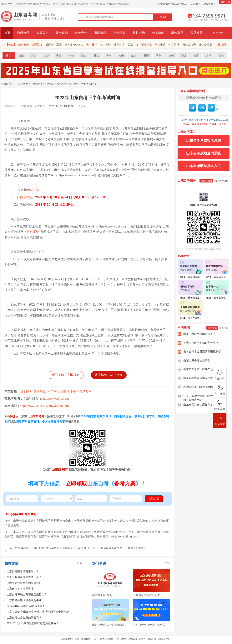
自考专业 (81, 33)
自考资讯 (23, 33)
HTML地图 (193, 4)
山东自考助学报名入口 (204, 166)
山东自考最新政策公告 (146, 595)
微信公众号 (189, 45)
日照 (146, 56)
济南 (21, 56)
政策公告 (43, 33)
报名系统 (33, 232)
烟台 (84, 56)
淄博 (46, 56)
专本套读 (158, 33)
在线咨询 (220, 45)
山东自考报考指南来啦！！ (23, 571)
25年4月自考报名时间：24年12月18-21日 (205, 120)
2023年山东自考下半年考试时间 (77, 84)
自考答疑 (51, 84)
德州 (171, 56)
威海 (134, 56)
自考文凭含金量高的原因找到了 (25, 583)
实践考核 (133, 45)
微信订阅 (225, 2)
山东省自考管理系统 (30, 45)
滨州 (159, 56)
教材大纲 (139, 33)
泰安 (121, 56)
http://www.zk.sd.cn (55, 399)
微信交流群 (205, 45)
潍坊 (96, 56)
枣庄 (59, 56)
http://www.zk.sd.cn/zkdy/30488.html (45, 406)
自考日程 (92, 45)
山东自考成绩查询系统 (204, 153)
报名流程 (100, 33)
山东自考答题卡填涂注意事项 (24, 600)
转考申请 (119, 45)
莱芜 (221, 56)
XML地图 (208, 4)
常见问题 (196, 33)
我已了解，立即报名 (66, 375)
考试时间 (33, 190)
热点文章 (212, 328)
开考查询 (62, 33)
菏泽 (209, 56)
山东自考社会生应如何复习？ (24, 617)
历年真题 (177, 33)
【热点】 (11, 45)
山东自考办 (217, 33)
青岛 (34, 56)
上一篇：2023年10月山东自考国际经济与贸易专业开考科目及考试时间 (45, 549)
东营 (71, 56)
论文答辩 (174, 45)
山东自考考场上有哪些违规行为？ (27, 594)
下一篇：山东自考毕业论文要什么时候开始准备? (116, 548)
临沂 (196, 56)
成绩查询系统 (53, 45)
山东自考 (26, 391)
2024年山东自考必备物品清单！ (26, 606)
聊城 (184, 56)
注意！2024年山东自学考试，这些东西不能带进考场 (38, 612)
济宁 (109, 56)
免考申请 (105, 45)
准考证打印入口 (74, 45)
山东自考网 (6, 4)
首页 (7, 33)
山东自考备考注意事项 (20, 589)
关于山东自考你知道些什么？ (24, 577)
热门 (9, 56)
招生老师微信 (221, 181)
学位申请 (160, 45)
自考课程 (119, 33)
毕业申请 (147, 45)
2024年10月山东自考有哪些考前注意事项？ (33, 623)
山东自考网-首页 (102, 595)
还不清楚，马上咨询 (109, 375)
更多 (79, 563)
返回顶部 (220, 421)
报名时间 (26, 197)
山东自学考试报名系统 (204, 141)
